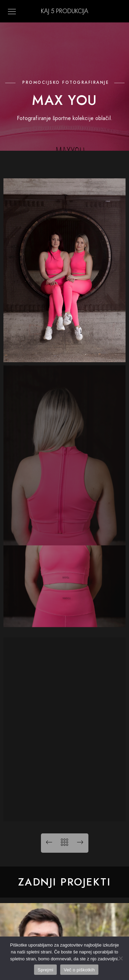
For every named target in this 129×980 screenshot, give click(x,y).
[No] (120, 958)
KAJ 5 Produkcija (64, 11)
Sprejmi (45, 970)
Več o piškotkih (79, 970)
